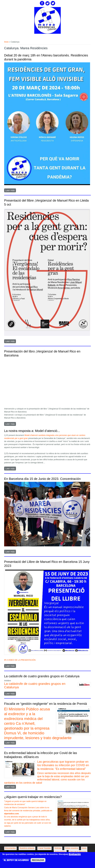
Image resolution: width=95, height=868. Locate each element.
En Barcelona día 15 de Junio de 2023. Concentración (42, 479)
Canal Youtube (44, 848)
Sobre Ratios (60, 852)
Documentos (10, 848)
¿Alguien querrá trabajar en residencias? (33, 797)
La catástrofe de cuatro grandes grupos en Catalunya (42, 676)
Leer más (11, 191)
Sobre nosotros (72, 848)
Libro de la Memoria (78, 852)
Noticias (58, 848)
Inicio (6, 42)
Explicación (75, 854)
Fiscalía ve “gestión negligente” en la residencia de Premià (46, 704)
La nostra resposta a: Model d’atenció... (32, 431)
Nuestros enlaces (27, 848)
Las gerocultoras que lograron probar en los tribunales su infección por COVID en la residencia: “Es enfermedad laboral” (63, 765)
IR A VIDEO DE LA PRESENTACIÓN (20, 660)
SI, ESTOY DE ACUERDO (16, 860)
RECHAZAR (38, 860)
